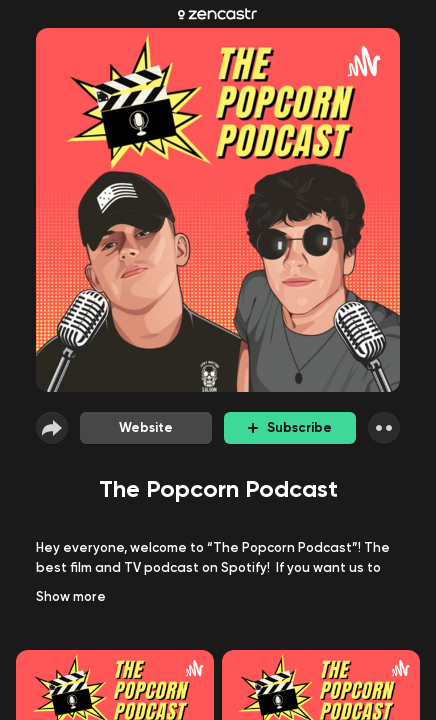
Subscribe (290, 427)
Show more (71, 596)
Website (146, 427)
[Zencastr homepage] (217, 14)
